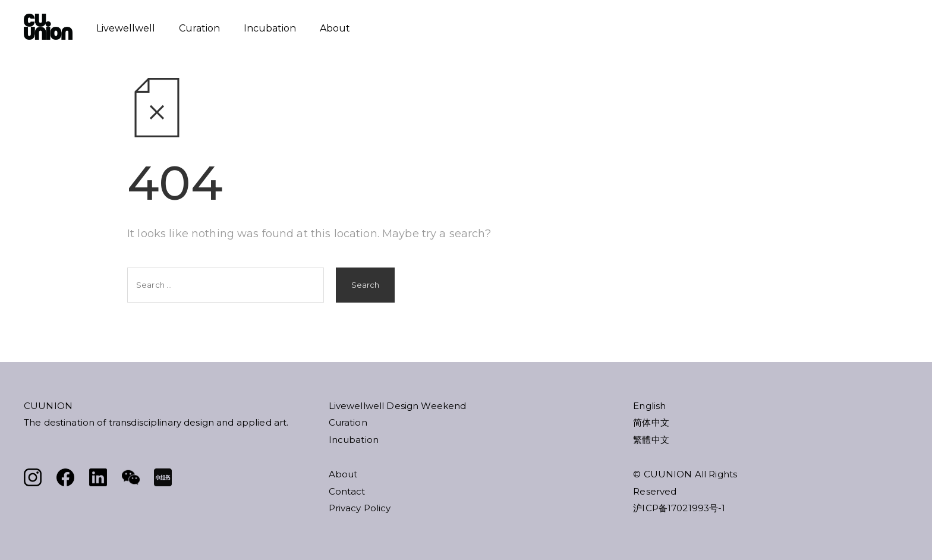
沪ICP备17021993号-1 (679, 508)
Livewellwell (126, 28)
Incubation (270, 28)
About (335, 28)
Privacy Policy (360, 508)
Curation (199, 28)
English (649, 406)
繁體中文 (651, 440)
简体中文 (651, 422)
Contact (347, 491)
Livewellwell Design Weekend (398, 406)
